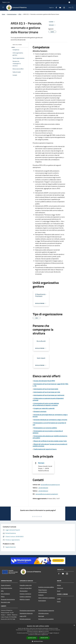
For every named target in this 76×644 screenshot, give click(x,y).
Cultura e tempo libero (26, 588)
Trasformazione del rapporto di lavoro (45, 449)
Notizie (59, 585)
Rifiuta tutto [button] (44, 638)
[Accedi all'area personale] (69, 2)
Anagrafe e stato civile (26, 585)
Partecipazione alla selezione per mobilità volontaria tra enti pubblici (50, 437)
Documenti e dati (5, 602)
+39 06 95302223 (43, 491)
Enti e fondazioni (5, 594)
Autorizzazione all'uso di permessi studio (46, 389)
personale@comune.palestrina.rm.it (50, 485)
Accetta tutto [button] (32, 638)
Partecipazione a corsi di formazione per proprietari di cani (49, 424)
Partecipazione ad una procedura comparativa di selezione (48, 432)
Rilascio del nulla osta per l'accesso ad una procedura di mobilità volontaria (50, 445)
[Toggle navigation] (3, 7)
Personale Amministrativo (8, 599)
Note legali (41, 616)
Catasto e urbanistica (25, 597)
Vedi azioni (52, 25)
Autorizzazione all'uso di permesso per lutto (47, 392)
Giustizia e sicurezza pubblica (46, 587)
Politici (3, 597)
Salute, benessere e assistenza (46, 598)
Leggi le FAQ (23, 616)
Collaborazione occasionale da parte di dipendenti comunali (48, 399)
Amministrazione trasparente (46, 611)
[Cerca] (73, 8)
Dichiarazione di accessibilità (46, 619)
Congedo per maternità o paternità (44, 408)
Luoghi (59, 599)
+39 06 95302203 (43, 488)
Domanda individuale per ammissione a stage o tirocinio (50, 420)
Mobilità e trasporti (25, 599)
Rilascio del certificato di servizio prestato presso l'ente (50, 441)
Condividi (52, 22)
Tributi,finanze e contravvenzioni (43, 591)
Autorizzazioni (42, 601)
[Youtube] (60, 7)
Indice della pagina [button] (17, 45)
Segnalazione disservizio (26, 613)
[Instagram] (63, 7)
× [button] (74, 625)
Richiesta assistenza (25, 619)
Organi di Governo (6, 585)
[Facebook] (56, 7)
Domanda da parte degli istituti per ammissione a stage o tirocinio (50, 416)
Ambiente (41, 595)
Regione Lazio (6, 2)
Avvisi (59, 591)
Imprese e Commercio (25, 594)
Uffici (20, 14)
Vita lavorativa (24, 591)
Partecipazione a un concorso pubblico (45, 428)
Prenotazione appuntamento (27, 611)
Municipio (41, 463)
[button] (38, 641)
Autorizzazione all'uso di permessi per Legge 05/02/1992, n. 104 (51, 385)
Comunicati (60, 588)
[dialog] (38, 634)
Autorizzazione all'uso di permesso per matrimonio (49, 395)
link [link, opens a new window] (47, 635)
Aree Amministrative (7, 588)
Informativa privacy (43, 613)
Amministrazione (12, 14)
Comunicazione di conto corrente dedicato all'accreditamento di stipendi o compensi (46, 404)
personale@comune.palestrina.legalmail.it (47, 494)
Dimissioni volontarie (40, 411)
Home (3, 14)
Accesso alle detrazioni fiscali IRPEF (44, 381)
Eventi (59, 602)
